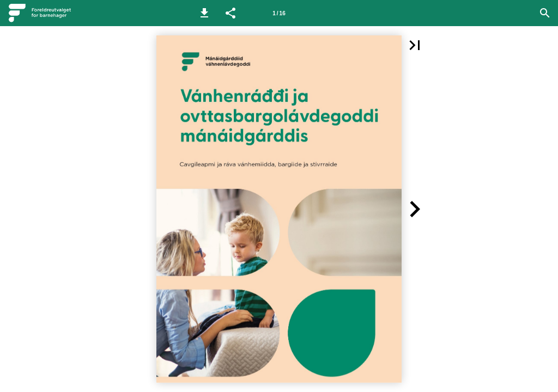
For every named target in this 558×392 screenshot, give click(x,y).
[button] (204, 13)
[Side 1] (279, 13)
